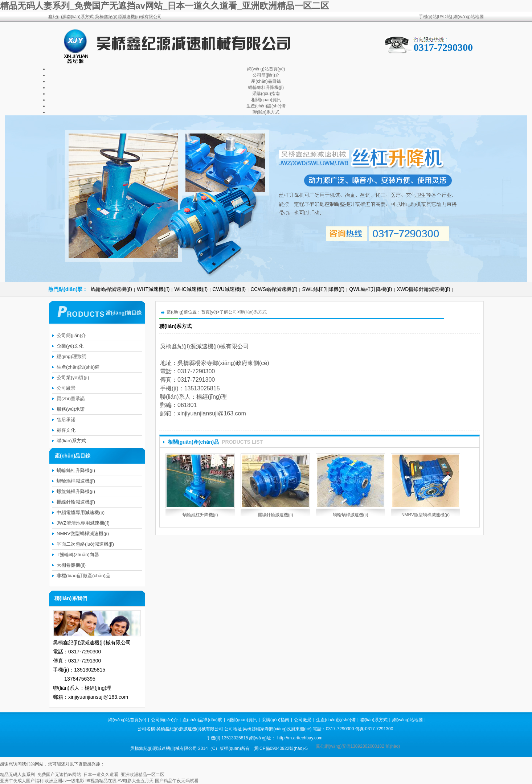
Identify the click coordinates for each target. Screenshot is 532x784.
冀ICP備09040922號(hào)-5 (281, 748)
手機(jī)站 (428, 17)
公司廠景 (66, 388)
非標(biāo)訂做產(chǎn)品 (83, 576)
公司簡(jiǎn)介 (266, 75)
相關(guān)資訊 (266, 100)
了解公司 (228, 312)
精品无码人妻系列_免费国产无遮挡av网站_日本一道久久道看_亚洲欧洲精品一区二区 (165, 6)
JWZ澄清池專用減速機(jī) (83, 523)
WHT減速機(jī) (153, 289)
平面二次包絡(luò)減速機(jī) (85, 544)
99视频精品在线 (101, 781)
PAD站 (445, 17)
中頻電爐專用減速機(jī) (81, 512)
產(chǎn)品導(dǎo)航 (202, 720)
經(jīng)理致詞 (71, 356)
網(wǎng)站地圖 (468, 17)
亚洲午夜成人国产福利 (22, 781)
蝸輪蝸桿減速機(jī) (111, 289)
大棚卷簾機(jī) (71, 565)
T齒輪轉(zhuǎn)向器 (78, 555)
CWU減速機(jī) (229, 289)
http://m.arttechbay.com (300, 738)
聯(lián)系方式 (266, 112)
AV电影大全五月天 (136, 781)
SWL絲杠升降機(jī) (323, 289)
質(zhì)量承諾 (71, 399)
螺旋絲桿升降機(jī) (76, 491)
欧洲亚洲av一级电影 (64, 781)
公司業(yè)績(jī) (73, 377)
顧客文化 (66, 430)
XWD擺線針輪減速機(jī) (424, 289)
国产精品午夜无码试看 (177, 781)
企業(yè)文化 (70, 346)
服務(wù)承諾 (71, 409)
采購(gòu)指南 (266, 94)
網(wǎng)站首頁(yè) (266, 69)
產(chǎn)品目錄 (266, 81)
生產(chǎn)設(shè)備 (266, 106)
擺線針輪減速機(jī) (275, 515)
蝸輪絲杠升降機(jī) (266, 87)
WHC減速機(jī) (191, 289)
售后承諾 (66, 420)
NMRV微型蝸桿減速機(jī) (425, 515)
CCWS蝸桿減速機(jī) (274, 289)
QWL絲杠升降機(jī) (371, 289)
